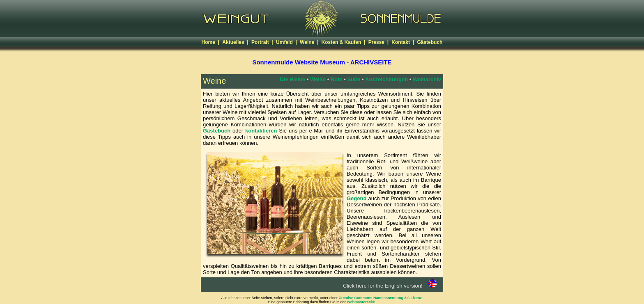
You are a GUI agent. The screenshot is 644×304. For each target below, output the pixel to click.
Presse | (379, 42)
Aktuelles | (236, 42)
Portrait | (263, 42)
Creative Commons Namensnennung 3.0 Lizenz (381, 298)
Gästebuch (430, 42)
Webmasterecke (361, 302)
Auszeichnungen (386, 79)
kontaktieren (261, 131)
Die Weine (292, 79)
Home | (211, 42)
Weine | (310, 42)
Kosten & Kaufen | (344, 42)
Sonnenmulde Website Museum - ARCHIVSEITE (322, 62)
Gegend (356, 198)
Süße (354, 79)
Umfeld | (287, 42)
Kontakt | (403, 42)
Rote (337, 79)
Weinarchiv (427, 79)
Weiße (318, 79)
